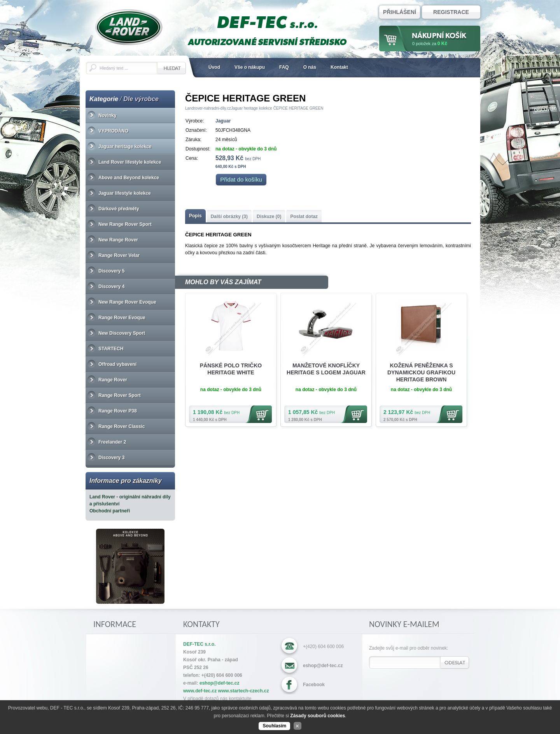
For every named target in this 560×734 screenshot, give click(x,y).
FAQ (284, 67)
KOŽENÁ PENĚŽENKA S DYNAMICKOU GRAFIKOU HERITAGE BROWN (421, 372)
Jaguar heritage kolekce (252, 108)
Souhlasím (274, 726)
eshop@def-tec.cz (323, 666)
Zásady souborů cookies (318, 716)
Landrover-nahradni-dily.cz (208, 108)
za (430, 44)
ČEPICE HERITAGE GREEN (298, 108)
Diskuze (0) (269, 217)
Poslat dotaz (304, 217)
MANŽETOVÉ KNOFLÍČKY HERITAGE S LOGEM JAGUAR (326, 369)
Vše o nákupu (250, 67)
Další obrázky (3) (229, 217)
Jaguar (223, 121)
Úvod (214, 67)
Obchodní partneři (110, 511)
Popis (195, 216)
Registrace (451, 12)
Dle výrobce (141, 99)
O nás (310, 67)
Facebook (314, 685)
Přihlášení (400, 12)
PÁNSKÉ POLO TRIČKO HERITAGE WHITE (231, 369)
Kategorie (104, 99)
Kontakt (339, 67)
